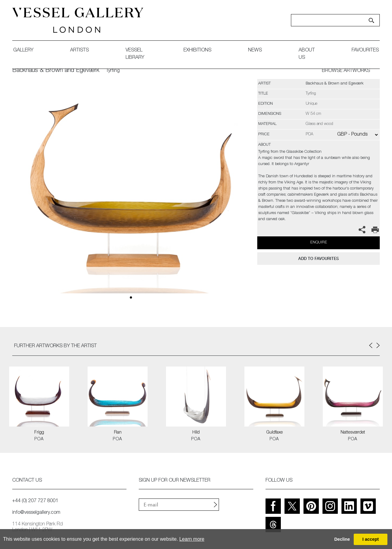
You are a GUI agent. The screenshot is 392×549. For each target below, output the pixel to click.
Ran (118, 433)
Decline (342, 539)
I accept (371, 539)
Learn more (192, 539)
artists (79, 51)
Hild (196, 433)
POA (39, 439)
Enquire (319, 243)
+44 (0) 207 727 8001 (35, 501)
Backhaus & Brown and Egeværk (56, 71)
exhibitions (197, 51)
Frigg (39, 433)
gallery (23, 51)
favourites (365, 51)
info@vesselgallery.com (36, 513)
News (255, 51)
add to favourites (318, 259)
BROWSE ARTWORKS (346, 71)
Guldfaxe (275, 433)
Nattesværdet (353, 433)
